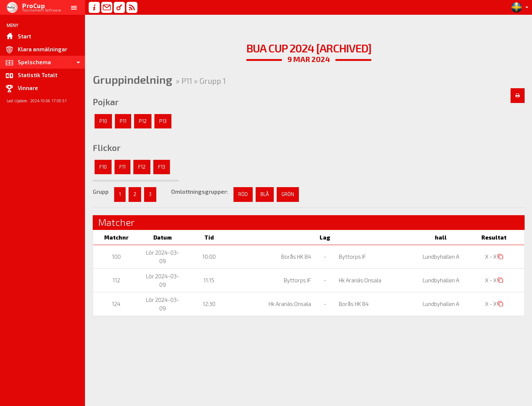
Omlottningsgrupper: (199, 192)
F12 (142, 167)
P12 (143, 121)
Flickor (107, 148)
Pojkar (106, 102)
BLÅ (265, 194)
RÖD (243, 194)
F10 (103, 167)
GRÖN (288, 194)
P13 (163, 121)
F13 (162, 167)
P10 (103, 121)
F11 (122, 167)
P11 (123, 121)
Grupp (101, 192)
